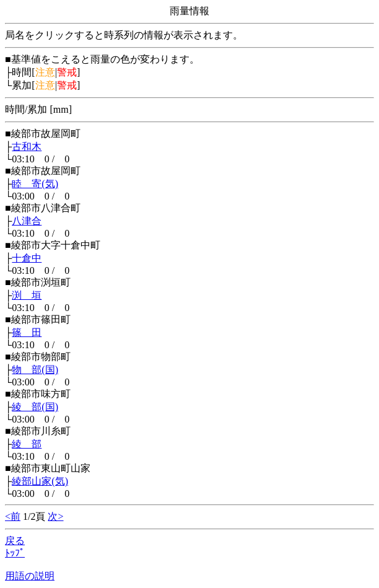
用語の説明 (30, 576)
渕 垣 (27, 295)
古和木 (27, 147)
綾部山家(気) (40, 481)
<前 (13, 516)
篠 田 (27, 332)
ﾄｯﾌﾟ (15, 553)
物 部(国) (35, 370)
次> (55, 516)
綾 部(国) (35, 407)
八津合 (27, 221)
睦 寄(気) (35, 184)
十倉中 (27, 258)
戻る (15, 541)
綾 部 (27, 444)
